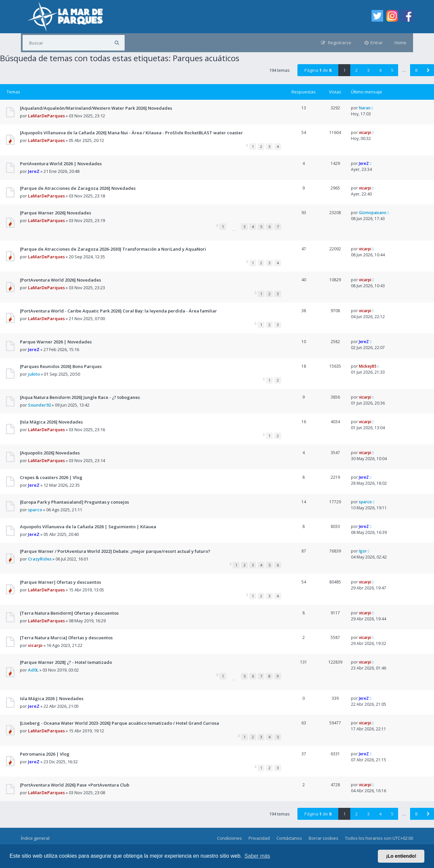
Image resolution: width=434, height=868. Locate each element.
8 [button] (416, 70)
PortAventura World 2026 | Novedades (61, 164)
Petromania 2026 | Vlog (45, 754)
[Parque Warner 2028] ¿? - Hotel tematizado (66, 662)
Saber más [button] (257, 856)
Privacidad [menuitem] (259, 838)
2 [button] (356, 70)
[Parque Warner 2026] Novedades (55, 213)
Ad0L (33, 670)
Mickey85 (368, 366)
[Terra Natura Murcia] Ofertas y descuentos (66, 638)
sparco (35, 510)
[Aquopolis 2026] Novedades (50, 453)
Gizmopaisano (373, 213)
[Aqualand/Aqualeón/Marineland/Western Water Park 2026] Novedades (96, 108)
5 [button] (392, 70)
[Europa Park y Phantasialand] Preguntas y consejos (74, 502)
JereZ (34, 171)
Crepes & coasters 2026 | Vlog (51, 477)
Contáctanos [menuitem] (289, 838)
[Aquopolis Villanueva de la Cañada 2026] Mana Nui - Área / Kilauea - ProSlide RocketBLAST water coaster (131, 133)
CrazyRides (40, 559)
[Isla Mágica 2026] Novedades (51, 422)
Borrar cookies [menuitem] (324, 838)
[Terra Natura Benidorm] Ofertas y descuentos (69, 613)
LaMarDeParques (46, 116)
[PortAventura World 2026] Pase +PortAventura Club (75, 785)
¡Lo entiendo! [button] (401, 856)
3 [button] (368, 70)
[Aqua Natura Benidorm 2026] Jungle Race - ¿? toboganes (80, 397)
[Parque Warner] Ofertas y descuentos (60, 582)
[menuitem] (374, 43)
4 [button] (380, 70)
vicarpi (365, 132)
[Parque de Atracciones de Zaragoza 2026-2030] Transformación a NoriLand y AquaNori (113, 249)
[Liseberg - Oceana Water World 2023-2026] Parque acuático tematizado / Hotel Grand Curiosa (119, 723)
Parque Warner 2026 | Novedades (56, 342)
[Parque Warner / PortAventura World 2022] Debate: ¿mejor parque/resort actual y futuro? (115, 551)
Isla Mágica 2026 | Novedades (52, 698)
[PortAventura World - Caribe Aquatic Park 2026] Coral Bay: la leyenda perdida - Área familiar (118, 311)
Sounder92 (39, 405)
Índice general (35, 838)
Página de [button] (318, 70)
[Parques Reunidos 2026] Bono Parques (61, 366)
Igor (363, 551)
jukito (34, 374)
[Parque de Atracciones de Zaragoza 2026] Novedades (78, 188)
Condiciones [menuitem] (229, 838)
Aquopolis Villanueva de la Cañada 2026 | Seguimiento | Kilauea (88, 527)
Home (400, 43)
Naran (365, 108)
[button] (428, 70)
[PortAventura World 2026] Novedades (60, 280)
